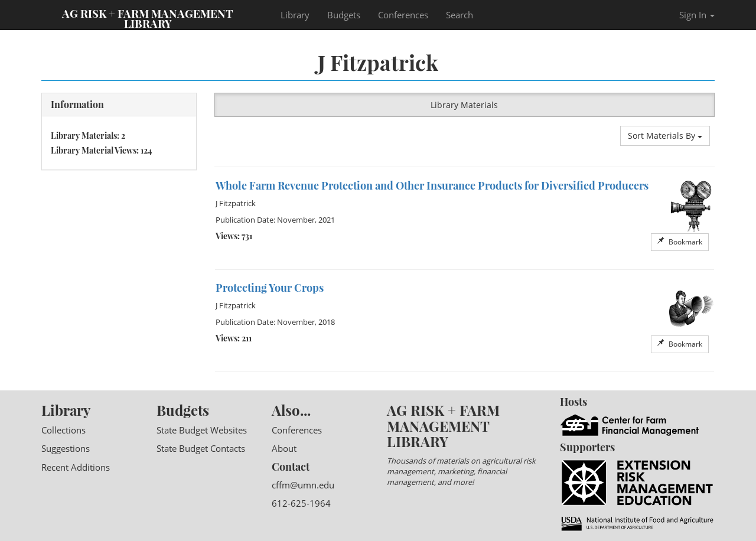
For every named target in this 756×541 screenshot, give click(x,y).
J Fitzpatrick (236, 203)
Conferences (403, 15)
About (284, 448)
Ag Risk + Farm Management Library (148, 18)
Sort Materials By (665, 136)
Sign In (697, 15)
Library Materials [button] (464, 105)
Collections (63, 430)
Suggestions (66, 448)
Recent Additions (76, 467)
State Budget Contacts (201, 448)
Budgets (344, 15)
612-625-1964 (301, 503)
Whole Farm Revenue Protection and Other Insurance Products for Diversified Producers (432, 185)
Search (460, 15)
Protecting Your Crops (270, 288)
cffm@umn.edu (303, 485)
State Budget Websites (202, 430)
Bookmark (680, 242)
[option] (465, 219)
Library (295, 15)
